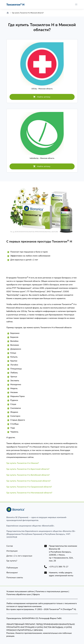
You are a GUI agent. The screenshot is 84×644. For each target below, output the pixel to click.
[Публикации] (12, 568)
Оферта (36, 594)
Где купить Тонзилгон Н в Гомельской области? (29, 481)
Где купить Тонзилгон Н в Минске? (23, 463)
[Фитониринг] (12, 573)
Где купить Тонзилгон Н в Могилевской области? (29, 493)
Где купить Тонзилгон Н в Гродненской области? (29, 487)
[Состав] (10, 546)
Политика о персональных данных (52, 591)
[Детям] (19, 556)
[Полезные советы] (15, 578)
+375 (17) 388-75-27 (59, 567)
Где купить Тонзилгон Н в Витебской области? (28, 475)
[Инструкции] (12, 551)
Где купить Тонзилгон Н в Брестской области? (28, 469)
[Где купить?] (12, 561)
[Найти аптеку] (42, 97)
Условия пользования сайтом (20, 591)
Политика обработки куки (19, 594)
